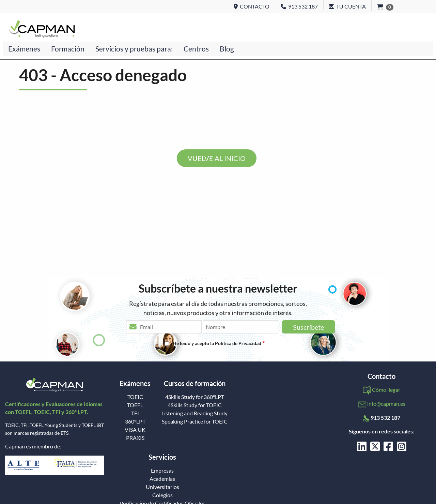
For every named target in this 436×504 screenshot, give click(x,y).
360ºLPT (135, 421)
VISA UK (135, 430)
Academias (162, 479)
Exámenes (24, 49)
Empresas (162, 471)
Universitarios (162, 487)
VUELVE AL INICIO (217, 158)
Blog (227, 49)
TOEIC (135, 397)
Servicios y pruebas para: (134, 49)
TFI (135, 413)
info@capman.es (386, 404)
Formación (68, 49)
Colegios (162, 495)
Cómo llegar (386, 390)
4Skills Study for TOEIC (195, 405)
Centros (196, 49)
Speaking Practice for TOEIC (195, 421)
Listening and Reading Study (194, 413)
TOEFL (135, 405)
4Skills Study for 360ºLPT (195, 397)
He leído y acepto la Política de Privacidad (217, 343)
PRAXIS (135, 438)
